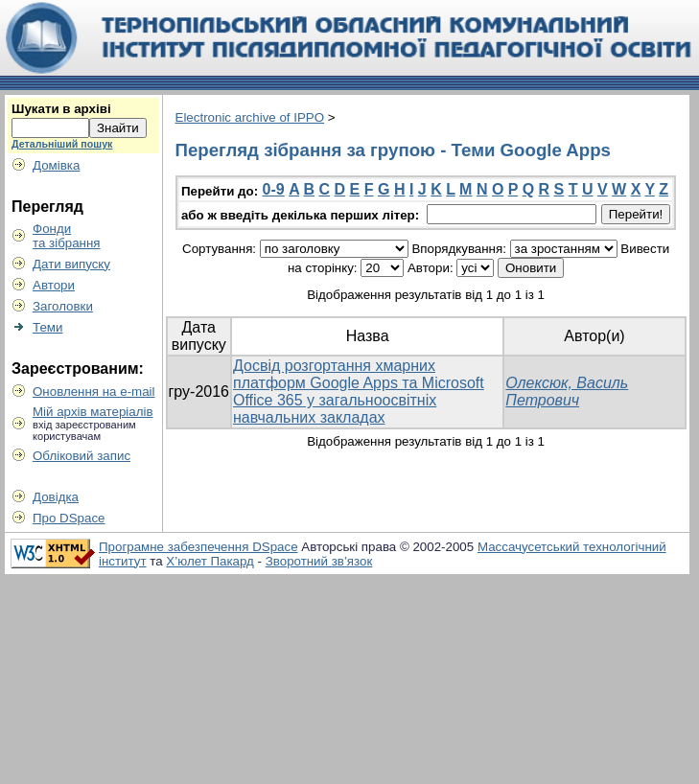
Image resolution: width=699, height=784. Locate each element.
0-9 (274, 189)
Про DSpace (69, 518)
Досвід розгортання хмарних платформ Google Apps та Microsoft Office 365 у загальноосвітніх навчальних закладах (359, 392)
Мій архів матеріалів (93, 412)
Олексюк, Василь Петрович (567, 392)
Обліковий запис (82, 456)
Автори (54, 285)
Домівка (56, 165)
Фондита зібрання (67, 236)
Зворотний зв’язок (319, 561)
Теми (47, 327)
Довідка (56, 497)
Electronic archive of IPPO (250, 117)
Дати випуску (71, 264)
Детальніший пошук (62, 144)
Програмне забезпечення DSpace (198, 547)
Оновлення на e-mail (94, 392)
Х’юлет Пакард (210, 561)
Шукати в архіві (61, 109)
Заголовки (63, 306)
